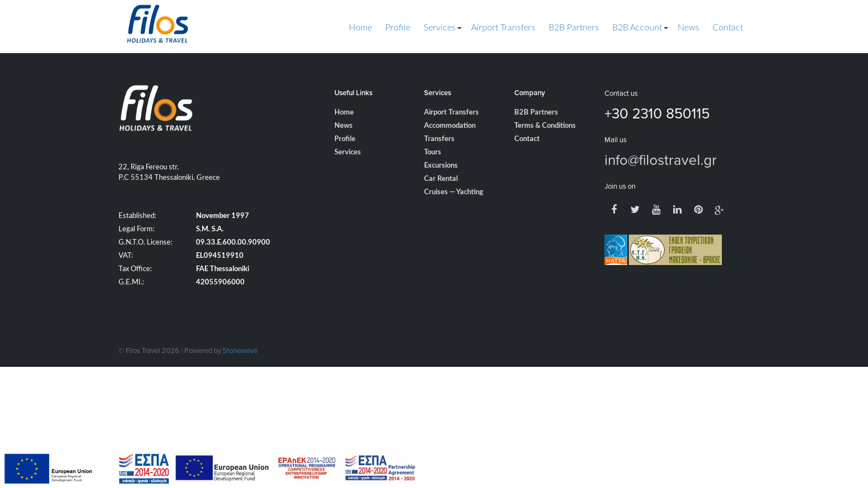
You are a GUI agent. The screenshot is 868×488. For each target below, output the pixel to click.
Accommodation (450, 126)
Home (360, 28)
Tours (433, 152)
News (688, 28)
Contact (728, 28)
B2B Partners (574, 28)
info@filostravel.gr (661, 159)
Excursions (441, 166)
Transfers (439, 139)
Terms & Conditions (545, 126)
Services (440, 28)
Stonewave (240, 350)
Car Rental (441, 179)
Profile (398, 28)
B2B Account (637, 28)
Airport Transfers (503, 28)
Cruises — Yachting (454, 192)
